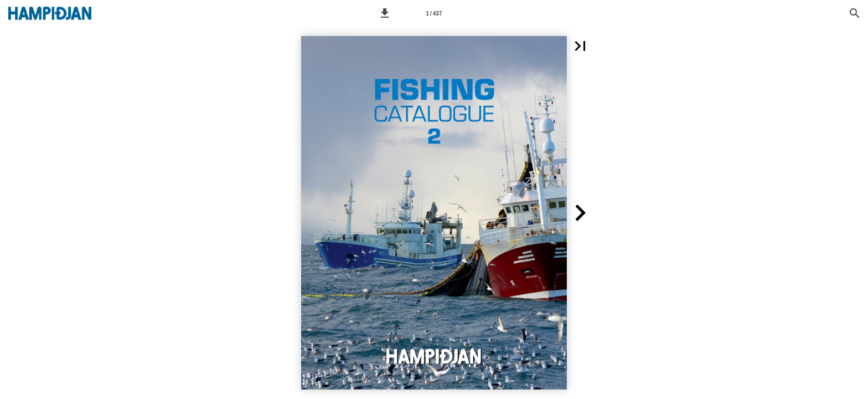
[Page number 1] (434, 13)
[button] (385, 13)
